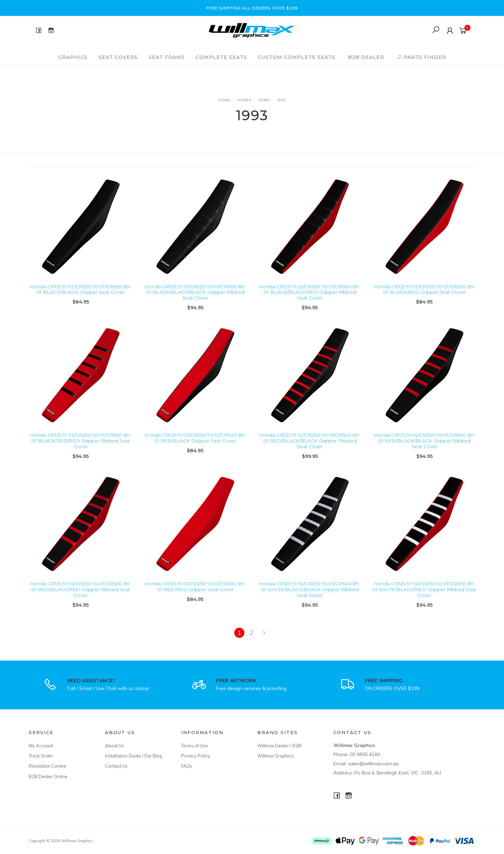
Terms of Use (194, 746)
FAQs (187, 766)
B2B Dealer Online (48, 776)
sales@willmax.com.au (373, 764)
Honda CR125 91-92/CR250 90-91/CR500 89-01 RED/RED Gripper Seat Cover (195, 593)
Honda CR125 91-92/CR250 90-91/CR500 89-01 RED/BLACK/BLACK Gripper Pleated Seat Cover (310, 447)
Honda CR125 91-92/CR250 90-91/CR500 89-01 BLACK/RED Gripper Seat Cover (424, 289)
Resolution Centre (47, 766)
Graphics (73, 57)
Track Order (41, 756)
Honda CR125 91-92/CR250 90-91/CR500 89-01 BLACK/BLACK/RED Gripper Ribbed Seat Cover (310, 292)
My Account (41, 746)
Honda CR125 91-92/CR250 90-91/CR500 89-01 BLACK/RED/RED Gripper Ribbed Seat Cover (81, 447)
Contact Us (116, 766)
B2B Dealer (366, 57)
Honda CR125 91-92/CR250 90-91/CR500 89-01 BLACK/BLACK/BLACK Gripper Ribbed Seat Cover (195, 292)
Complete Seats (221, 57)
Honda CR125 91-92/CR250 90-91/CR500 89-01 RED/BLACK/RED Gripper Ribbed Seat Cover (81, 596)
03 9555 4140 (365, 754)
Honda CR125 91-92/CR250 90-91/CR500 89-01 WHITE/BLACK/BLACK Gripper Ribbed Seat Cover (310, 596)
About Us (114, 746)
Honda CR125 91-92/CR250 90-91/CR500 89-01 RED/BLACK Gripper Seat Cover (195, 444)
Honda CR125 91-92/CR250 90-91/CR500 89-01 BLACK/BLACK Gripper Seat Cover (81, 289)
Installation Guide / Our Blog (134, 756)
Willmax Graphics (276, 756)
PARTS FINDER (421, 57)
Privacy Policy (196, 756)
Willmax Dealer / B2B (279, 746)
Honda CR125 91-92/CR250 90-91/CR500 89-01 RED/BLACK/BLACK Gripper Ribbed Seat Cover (424, 447)
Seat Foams (167, 57)
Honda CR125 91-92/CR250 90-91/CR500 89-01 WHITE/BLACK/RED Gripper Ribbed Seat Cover (424, 596)
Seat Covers (118, 57)
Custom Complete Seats (297, 57)
